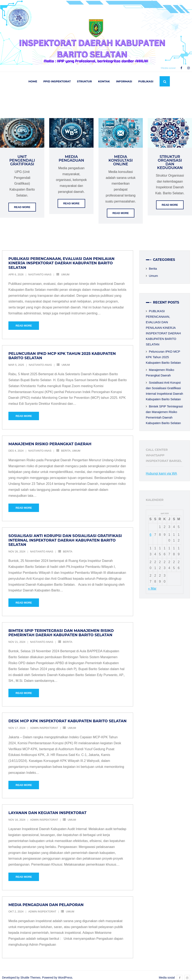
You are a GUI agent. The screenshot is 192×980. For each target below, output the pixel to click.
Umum (65, 270)
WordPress (65, 973)
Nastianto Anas (40, 270)
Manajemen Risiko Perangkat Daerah (50, 439)
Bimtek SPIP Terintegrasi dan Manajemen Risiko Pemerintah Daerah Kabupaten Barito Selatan (61, 628)
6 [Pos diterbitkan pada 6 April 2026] (150, 530)
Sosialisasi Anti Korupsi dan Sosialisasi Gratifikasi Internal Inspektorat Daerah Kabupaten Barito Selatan (65, 536)
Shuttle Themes (31, 973)
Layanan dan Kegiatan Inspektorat (47, 809)
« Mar (152, 584)
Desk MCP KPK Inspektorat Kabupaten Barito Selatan (67, 717)
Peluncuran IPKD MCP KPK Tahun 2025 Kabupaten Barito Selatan (62, 351)
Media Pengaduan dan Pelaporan (46, 900)
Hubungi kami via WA (161, 469)
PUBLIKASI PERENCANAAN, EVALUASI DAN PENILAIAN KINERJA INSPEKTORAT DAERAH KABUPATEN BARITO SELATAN (61, 259)
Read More (22, 203)
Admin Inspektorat (44, 723)
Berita (66, 446)
